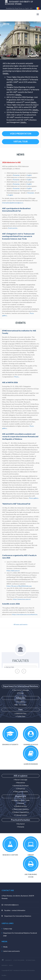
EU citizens (21, 702)
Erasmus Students (10, 744)
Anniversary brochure (21, 786)
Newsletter (20, 783)
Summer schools (31, 734)
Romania (16, 180)
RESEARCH (5, 965)
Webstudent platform (21, 809)
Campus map (8, 929)
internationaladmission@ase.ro (13, 203)
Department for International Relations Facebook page (20, 934)
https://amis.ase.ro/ (13, 571)
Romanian (16, 175)
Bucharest (21, 824)
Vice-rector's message (21, 690)
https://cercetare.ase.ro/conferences (25, 614)
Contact (20, 693)
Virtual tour (20, 789)
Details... (6, 73)
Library (31, 844)
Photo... (17, 377)
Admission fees (20, 713)
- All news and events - (21, 624)
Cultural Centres (21, 815)
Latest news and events (12, 951)
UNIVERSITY (9, 960)
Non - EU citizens (20, 705)
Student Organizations (21, 812)
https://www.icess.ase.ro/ (22, 599)
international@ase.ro (11, 905)
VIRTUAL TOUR (20, 142)
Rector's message (20, 780)
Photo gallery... (34, 498)
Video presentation (20, 792)
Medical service (20, 806)
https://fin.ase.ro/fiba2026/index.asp (19, 586)
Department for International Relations (18, 916)
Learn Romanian (31, 753)
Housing (20, 803)
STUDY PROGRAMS (19, 960)
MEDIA (11, 965)
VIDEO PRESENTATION (21, 134)
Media (5, 947)
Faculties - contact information (15, 910)
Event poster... (13, 228)
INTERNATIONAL (31, 960)
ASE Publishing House (31, 864)
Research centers (10, 844)
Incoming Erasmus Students (10, 734)
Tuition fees (20, 716)
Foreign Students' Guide (21, 800)
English (29, 175)
